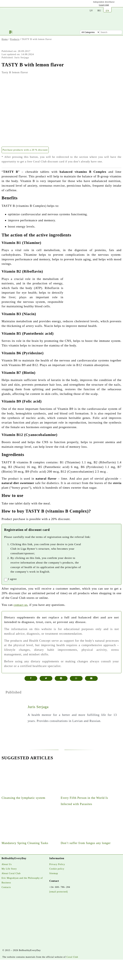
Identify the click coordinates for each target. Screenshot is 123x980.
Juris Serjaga (38, 707)
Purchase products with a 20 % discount (25, 150)
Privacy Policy (57, 864)
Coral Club (104, 5)
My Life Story (9, 869)
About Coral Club (11, 873)
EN (107, 11)
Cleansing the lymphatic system (23, 798)
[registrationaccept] (6, 580)
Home (5, 39)
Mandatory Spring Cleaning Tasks (25, 843)
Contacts (6, 887)
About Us (7, 864)
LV (91, 11)
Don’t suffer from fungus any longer (86, 843)
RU (99, 11)
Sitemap (54, 873)
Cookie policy (57, 869)
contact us (20, 605)
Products (15, 39)
